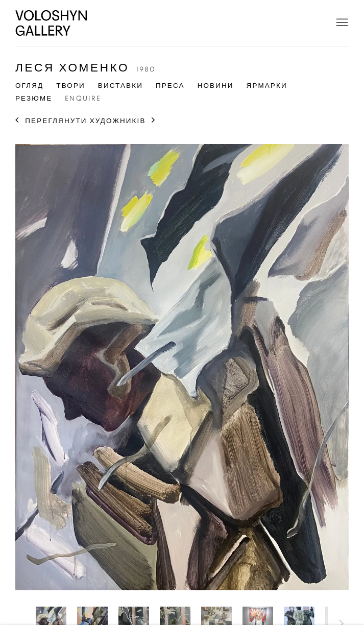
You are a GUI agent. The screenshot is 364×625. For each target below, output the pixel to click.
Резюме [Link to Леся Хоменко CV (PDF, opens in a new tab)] (34, 99)
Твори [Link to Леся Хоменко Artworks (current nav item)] (71, 86)
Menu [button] (341, 23)
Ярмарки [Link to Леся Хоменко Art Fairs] (267, 86)
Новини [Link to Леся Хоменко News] (216, 86)
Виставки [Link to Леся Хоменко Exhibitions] (120, 86)
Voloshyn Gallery (51, 23)
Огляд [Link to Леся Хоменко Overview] (29, 86)
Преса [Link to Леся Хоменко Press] (170, 86)
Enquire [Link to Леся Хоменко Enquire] (83, 99)
